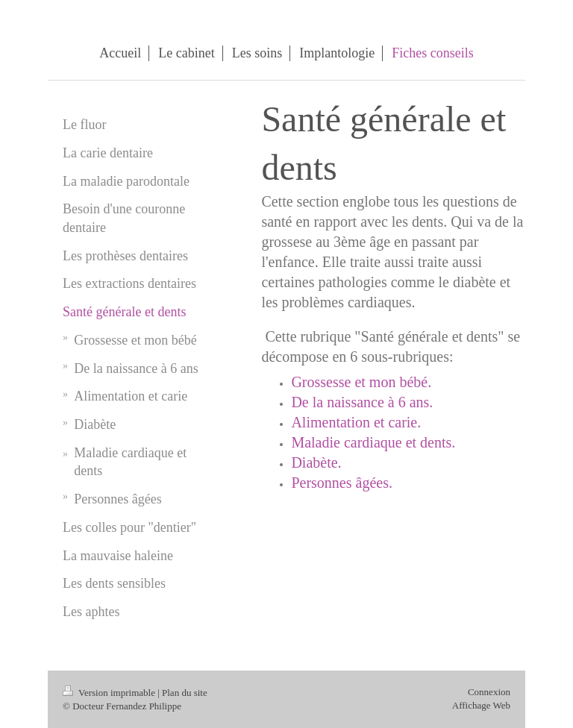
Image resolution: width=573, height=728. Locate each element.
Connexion (489, 692)
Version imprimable (110, 693)
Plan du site (185, 693)
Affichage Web (481, 705)
